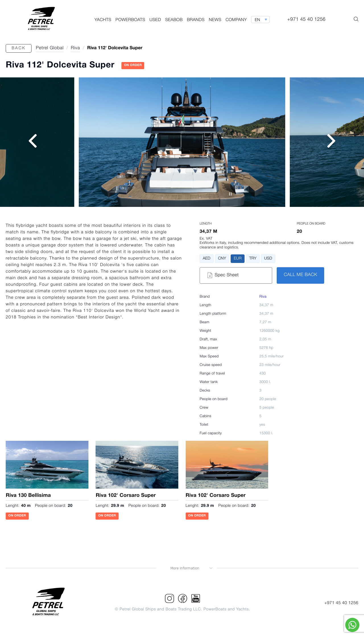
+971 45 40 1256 (341, 603)
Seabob (174, 20)
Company (236, 20)
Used (155, 20)
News (215, 20)
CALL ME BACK (300, 275)
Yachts (103, 20)
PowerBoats (130, 20)
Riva (263, 297)
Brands (196, 20)
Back (19, 48)
